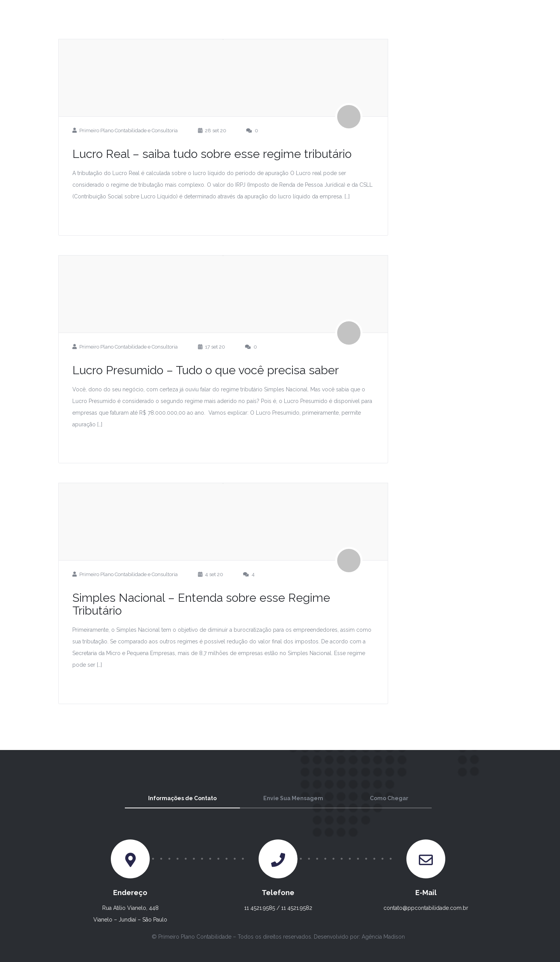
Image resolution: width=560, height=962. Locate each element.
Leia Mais (101, 216)
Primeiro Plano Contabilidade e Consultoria (129, 131)
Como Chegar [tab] (389, 798)
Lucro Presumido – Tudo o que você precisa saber (206, 370)
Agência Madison (383, 937)
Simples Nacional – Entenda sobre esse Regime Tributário (201, 604)
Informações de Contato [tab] (182, 798)
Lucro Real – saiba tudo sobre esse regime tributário (212, 154)
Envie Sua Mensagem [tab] (293, 798)
